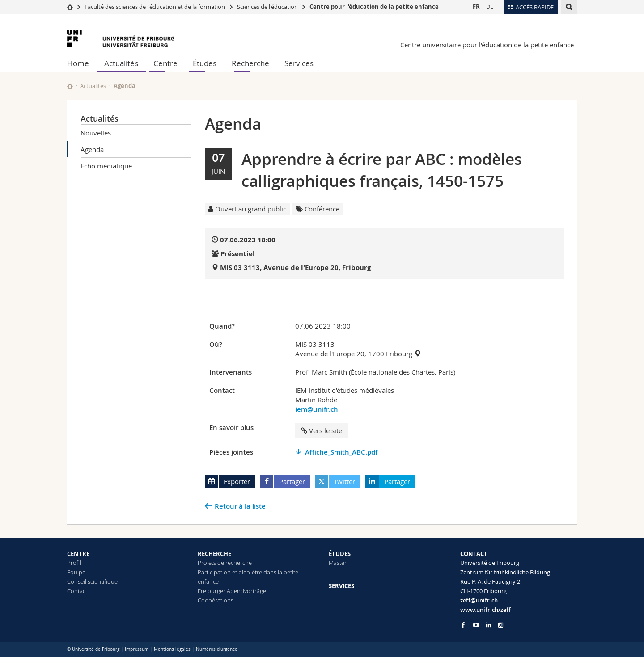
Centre (165, 63)
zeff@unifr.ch (479, 600)
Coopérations (216, 600)
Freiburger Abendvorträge (232, 591)
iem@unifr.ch (317, 409)
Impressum (137, 649)
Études (205, 63)
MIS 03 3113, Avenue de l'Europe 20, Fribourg (295, 267)
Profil (74, 563)
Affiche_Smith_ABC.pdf (341, 452)
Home (78, 63)
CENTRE (78, 554)
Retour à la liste (240, 506)
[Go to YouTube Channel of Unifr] (476, 625)
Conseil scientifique (92, 581)
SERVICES (341, 586)
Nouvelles (96, 133)
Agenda (92, 149)
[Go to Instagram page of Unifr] (501, 625)
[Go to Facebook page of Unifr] (463, 625)
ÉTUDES (340, 554)
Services (299, 63)
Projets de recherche (225, 563)
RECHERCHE (214, 554)
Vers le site (322, 430)
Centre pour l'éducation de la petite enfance (374, 7)
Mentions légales (172, 649)
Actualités (121, 63)
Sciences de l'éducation (267, 7)
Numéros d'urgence (217, 649)
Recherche (250, 63)
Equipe (76, 572)
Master (338, 563)
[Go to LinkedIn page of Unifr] (489, 625)
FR (476, 7)
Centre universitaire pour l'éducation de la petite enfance (487, 45)
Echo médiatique (106, 166)
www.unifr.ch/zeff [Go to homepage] (485, 610)
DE (490, 7)
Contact (77, 591)
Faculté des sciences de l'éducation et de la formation (155, 7)
